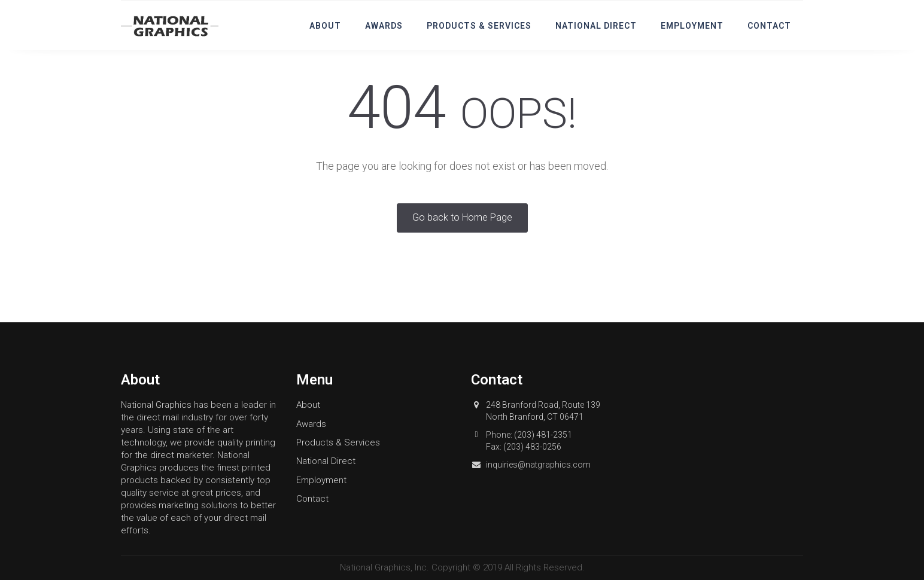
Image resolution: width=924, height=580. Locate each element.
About (325, 26)
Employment (692, 26)
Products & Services (479, 26)
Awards (384, 26)
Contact (769, 26)
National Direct (596, 26)
